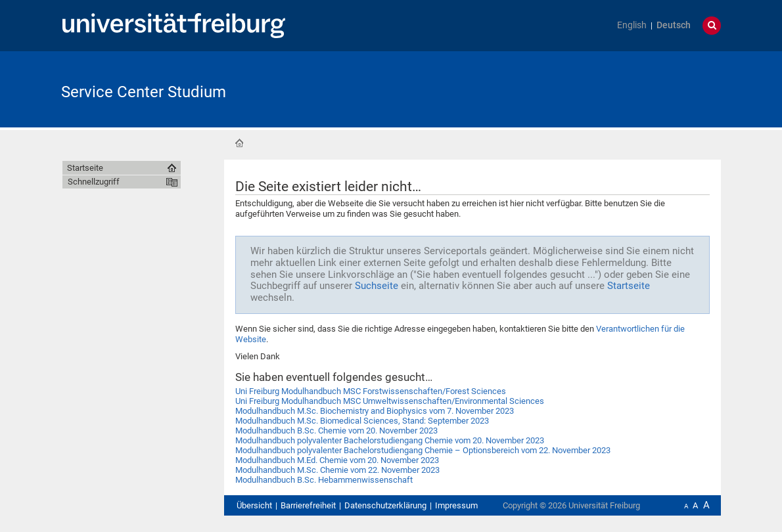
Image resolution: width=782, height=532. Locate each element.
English (632, 25)
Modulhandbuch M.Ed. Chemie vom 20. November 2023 (337, 460)
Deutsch (674, 25)
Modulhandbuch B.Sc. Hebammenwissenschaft (324, 480)
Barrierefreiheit (308, 505)
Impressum (456, 505)
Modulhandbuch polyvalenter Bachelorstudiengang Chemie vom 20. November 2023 (390, 440)
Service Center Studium (144, 92)
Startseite (239, 143)
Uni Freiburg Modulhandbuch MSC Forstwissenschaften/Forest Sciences (371, 391)
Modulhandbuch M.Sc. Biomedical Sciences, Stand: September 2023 (362, 421)
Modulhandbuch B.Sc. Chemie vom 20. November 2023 (336, 431)
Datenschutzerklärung (385, 505)
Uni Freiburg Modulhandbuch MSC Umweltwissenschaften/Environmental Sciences (390, 401)
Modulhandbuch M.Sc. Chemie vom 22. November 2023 (337, 470)
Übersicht (254, 505)
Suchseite (377, 286)
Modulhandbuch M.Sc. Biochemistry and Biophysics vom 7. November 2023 (375, 411)
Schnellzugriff (94, 182)
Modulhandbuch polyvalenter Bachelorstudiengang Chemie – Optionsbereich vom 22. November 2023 (423, 450)
